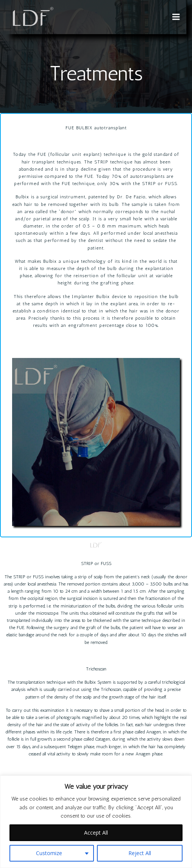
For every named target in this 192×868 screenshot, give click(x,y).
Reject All (140, 853)
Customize (49, 853)
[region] (96, 822)
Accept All (96, 833)
